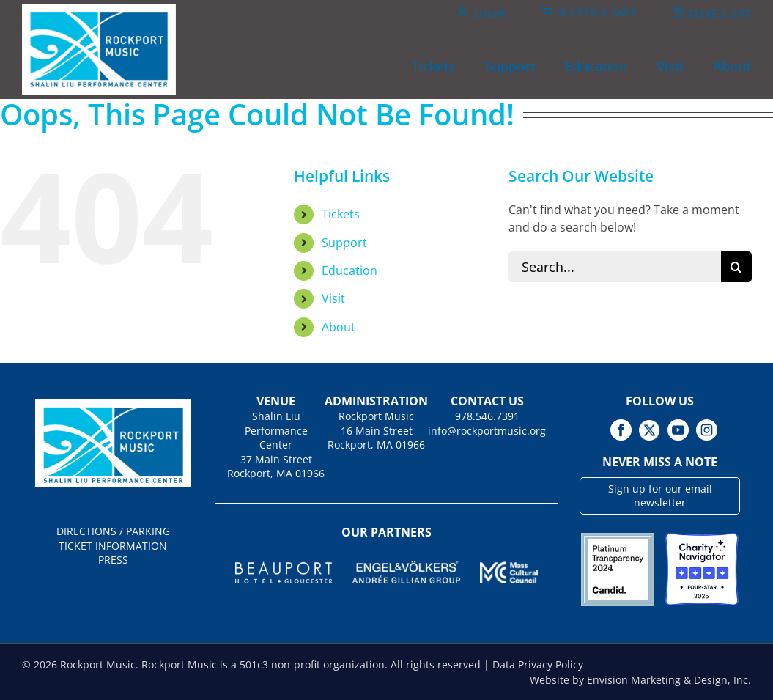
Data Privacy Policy (538, 664)
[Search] (736, 267)
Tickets (341, 214)
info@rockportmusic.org (487, 431)
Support (344, 243)
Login (490, 13)
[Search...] (615, 267)
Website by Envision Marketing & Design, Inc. (640, 680)
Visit (333, 298)
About (339, 327)
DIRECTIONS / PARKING (113, 531)
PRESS (113, 560)
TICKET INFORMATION (113, 546)
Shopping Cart (597, 12)
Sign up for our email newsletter (660, 496)
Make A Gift (720, 14)
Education (349, 270)
